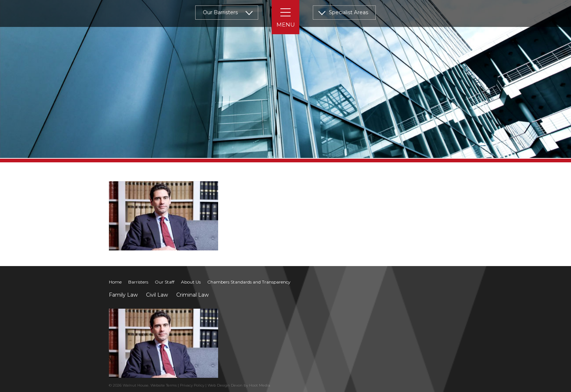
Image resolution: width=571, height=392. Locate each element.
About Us (191, 282)
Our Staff (165, 282)
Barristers (138, 282)
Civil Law (157, 295)
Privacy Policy (192, 385)
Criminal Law (192, 295)
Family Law (123, 295)
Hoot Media (260, 385)
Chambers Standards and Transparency (249, 282)
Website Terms (164, 385)
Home (115, 282)
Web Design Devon (225, 385)
